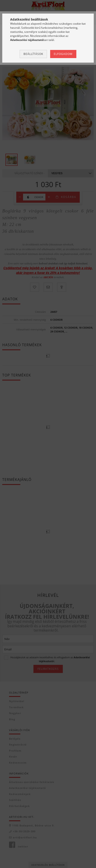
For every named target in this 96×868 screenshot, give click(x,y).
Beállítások (33, 54)
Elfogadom (63, 54)
